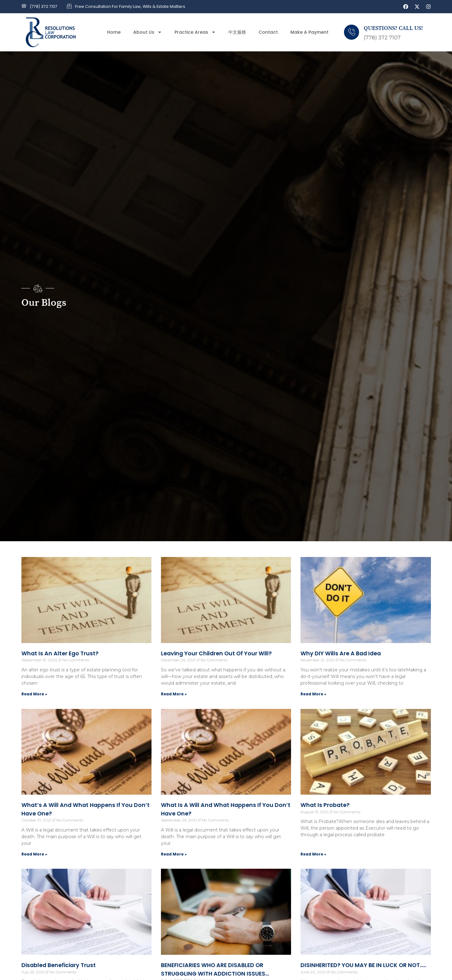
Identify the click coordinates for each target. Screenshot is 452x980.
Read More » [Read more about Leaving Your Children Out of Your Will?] (174, 694)
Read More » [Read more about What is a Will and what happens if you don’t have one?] (174, 854)
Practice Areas (195, 32)
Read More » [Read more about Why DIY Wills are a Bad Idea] (313, 694)
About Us (148, 32)
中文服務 (237, 32)
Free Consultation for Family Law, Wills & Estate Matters (130, 6)
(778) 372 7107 (43, 6)
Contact (268, 32)
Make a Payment (309, 32)
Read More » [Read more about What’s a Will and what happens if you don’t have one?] (34, 854)
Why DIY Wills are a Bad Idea (341, 653)
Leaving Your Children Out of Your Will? (216, 653)
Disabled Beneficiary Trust (59, 965)
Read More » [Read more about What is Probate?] (313, 854)
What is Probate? (325, 805)
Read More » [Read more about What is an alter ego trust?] (34, 694)
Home (114, 32)
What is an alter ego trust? (60, 653)
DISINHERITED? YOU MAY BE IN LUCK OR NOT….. (363, 965)
